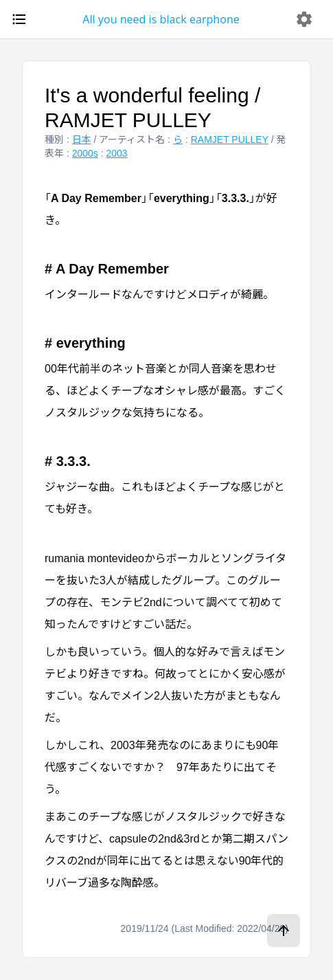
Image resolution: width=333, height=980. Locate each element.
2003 (117, 153)
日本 (82, 140)
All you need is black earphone (161, 19)
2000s (85, 153)
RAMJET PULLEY (230, 140)
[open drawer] (19, 19)
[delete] (304, 19)
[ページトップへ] (284, 931)
